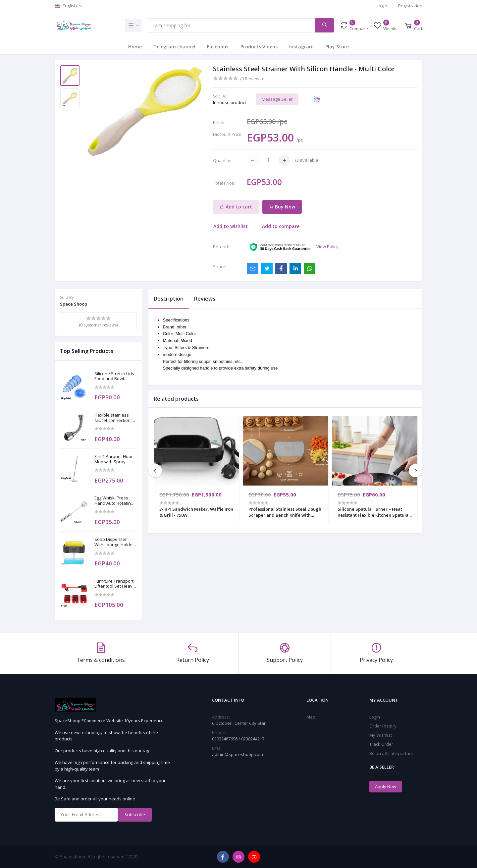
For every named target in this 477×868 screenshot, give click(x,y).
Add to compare (281, 226)
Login (382, 6)
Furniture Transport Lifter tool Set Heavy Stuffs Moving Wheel (115, 584)
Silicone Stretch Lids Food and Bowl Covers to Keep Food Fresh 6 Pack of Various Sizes (115, 376)
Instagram (301, 47)
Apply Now (386, 786)
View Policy (327, 247)
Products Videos (259, 47)
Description (169, 299)
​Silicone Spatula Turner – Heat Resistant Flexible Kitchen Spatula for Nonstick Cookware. (373, 512)
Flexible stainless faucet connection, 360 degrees (113, 418)
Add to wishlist (231, 226)
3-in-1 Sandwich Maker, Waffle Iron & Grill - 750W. (196, 512)
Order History (383, 726)
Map (311, 717)
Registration (410, 6)
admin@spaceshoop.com (238, 754)
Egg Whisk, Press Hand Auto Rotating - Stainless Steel (115, 501)
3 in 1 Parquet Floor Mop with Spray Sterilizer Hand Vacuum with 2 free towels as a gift (114, 459)
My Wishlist (381, 735)
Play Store (337, 47)
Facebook (218, 47)
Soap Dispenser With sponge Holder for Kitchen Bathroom (114, 542)
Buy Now (282, 207)
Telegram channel (174, 47)
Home (135, 47)
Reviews (205, 299)
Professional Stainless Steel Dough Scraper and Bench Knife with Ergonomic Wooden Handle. (285, 512)
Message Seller (277, 99)
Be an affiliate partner (391, 753)
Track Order (381, 744)
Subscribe (135, 814)
